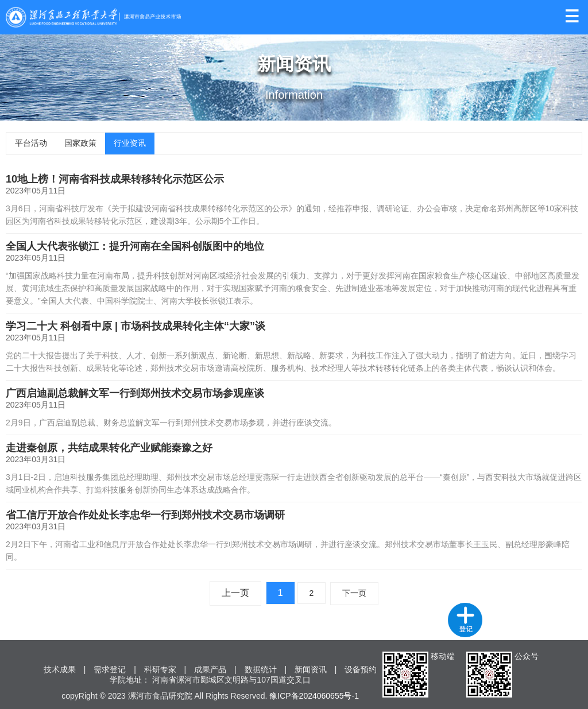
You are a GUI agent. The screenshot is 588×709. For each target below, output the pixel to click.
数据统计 (261, 669)
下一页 (354, 593)
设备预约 (361, 669)
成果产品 (210, 669)
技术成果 (60, 669)
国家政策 (80, 143)
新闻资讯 (311, 669)
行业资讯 (130, 143)
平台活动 (31, 143)
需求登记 (110, 669)
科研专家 (160, 669)
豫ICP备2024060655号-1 (314, 696)
